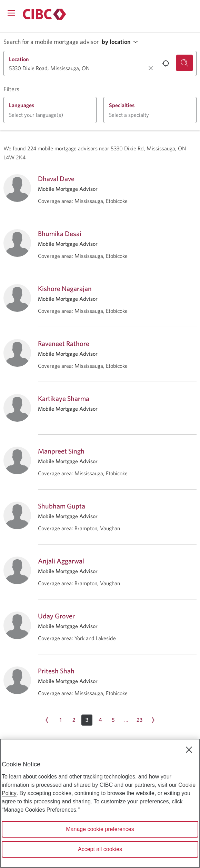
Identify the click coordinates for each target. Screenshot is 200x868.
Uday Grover (56, 616)
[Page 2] (74, 720)
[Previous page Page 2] (47, 720)
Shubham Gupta (62, 506)
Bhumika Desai (60, 234)
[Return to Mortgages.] (44, 14)
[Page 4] (100, 720)
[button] (122, 42)
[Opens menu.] (11, 13)
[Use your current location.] (166, 63)
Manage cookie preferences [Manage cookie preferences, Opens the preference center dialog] (100, 829)
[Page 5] (113, 720)
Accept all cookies (100, 849)
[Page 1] (61, 720)
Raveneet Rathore (64, 343)
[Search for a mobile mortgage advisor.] (184, 63)
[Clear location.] (151, 68)
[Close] (189, 750)
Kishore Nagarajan (65, 288)
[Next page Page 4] (153, 720)
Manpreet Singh (61, 451)
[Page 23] (139, 720)
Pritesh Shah (56, 671)
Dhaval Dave (56, 179)
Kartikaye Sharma (64, 398)
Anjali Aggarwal (61, 561)
